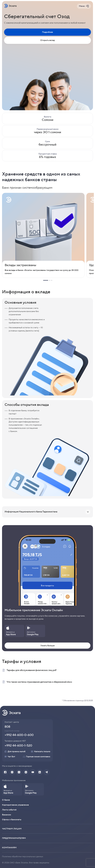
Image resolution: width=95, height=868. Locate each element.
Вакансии (7, 815)
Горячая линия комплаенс (37, 757)
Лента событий (9, 810)
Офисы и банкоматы (12, 820)
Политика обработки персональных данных (23, 857)
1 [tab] (46, 280)
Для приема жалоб (15, 752)
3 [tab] (52, 280)
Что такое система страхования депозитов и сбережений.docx (37, 682)
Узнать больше (48, 646)
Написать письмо (41, 752)
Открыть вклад (48, 40)
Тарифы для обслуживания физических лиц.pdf (29, 670)
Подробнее (48, 32)
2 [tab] (50, 280)
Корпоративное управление (15, 805)
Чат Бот (10, 757)
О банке (6, 800)
